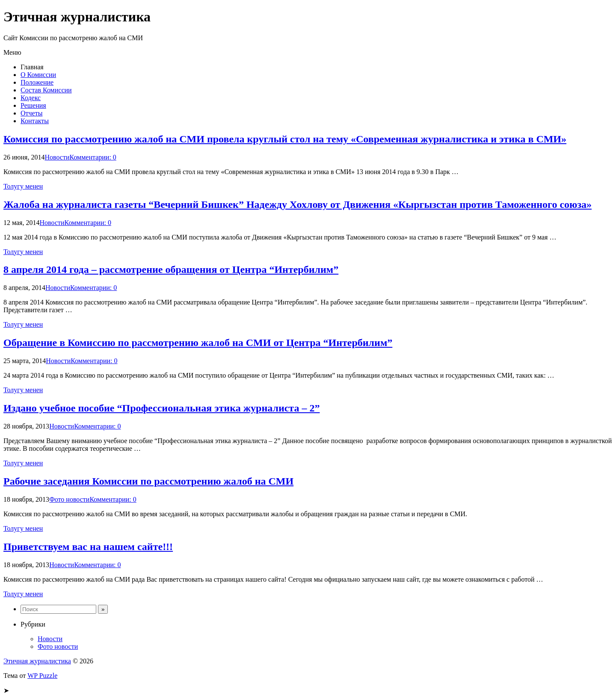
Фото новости (69, 499)
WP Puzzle (42, 676)
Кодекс (31, 98)
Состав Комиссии (46, 90)
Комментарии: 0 (93, 157)
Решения (33, 105)
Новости (57, 157)
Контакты (35, 121)
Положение (37, 82)
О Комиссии (38, 75)
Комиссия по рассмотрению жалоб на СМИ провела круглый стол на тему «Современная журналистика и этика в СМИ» (285, 139)
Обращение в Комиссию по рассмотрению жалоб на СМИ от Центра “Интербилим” (198, 343)
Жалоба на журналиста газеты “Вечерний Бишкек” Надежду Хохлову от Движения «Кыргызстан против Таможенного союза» (298, 204)
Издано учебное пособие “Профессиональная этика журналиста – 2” (161, 408)
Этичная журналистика (37, 661)
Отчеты (31, 113)
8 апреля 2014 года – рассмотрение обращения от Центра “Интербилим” (171, 269)
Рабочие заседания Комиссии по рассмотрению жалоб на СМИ (148, 481)
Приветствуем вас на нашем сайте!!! (88, 547)
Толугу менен (23, 186)
